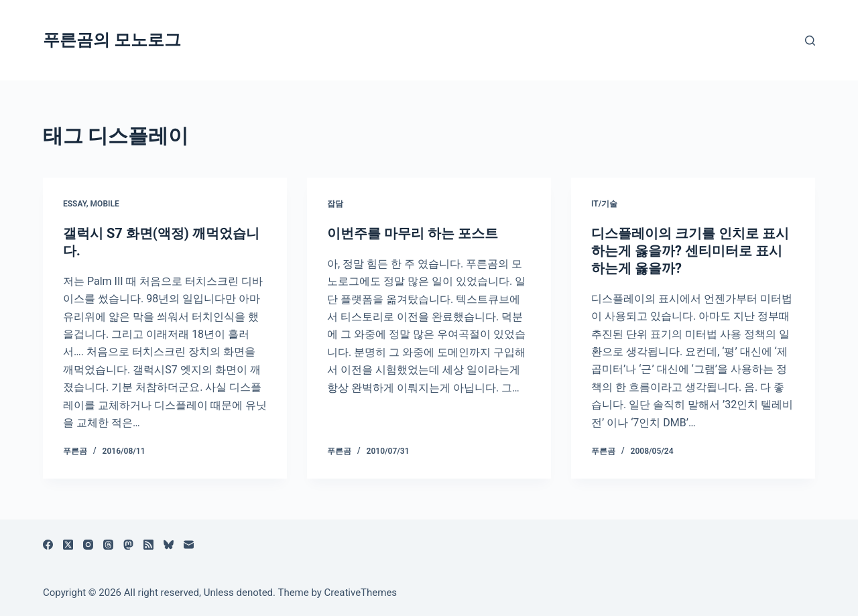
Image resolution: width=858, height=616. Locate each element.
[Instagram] (88, 545)
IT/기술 (604, 204)
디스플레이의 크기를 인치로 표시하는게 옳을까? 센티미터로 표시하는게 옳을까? (690, 251)
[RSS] (148, 545)
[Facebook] (48, 545)
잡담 (335, 204)
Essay (75, 204)
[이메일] (189, 545)
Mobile (105, 204)
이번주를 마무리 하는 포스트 (413, 233)
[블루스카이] (169, 545)
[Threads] (108, 545)
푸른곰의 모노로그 (112, 40)
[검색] (810, 41)
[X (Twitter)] (68, 545)
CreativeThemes (361, 593)
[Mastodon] (128, 545)
